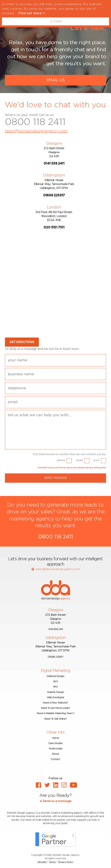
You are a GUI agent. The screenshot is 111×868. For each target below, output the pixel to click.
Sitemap (42, 862)
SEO (55, 682)
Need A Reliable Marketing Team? (55, 713)
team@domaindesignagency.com (36, 131)
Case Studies (56, 743)
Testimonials (55, 749)
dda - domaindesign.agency (56, 590)
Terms (52, 862)
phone (61, 460)
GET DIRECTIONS (22, 342)
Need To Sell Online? (55, 719)
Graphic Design (55, 692)
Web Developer (56, 698)
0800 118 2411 (35, 122)
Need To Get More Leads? (56, 708)
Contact (55, 759)
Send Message (56, 478)
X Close (56, 21)
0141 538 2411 (55, 629)
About (55, 754)
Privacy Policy (66, 862)
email (79, 460)
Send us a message (55, 801)
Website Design (55, 676)
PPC (55, 687)
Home (56, 738)
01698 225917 (55, 657)
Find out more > (32, 13)
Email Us (55, 80)
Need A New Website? (55, 703)
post (97, 460)
